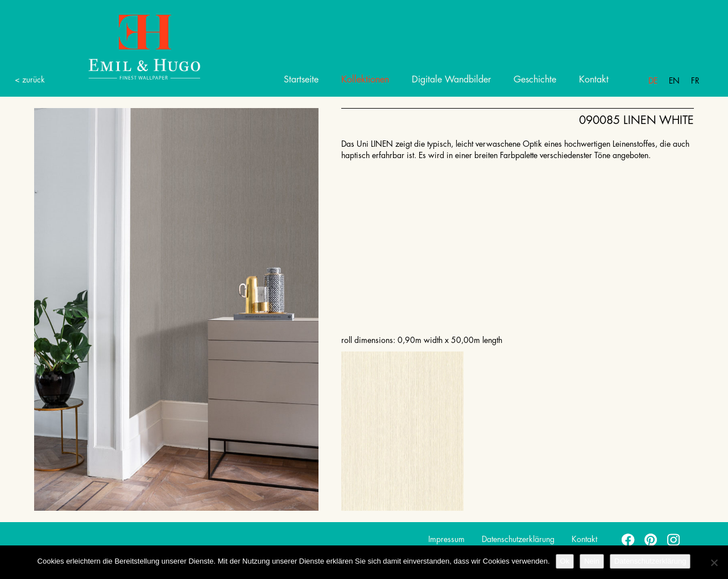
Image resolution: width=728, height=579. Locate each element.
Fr (695, 81)
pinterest (651, 539)
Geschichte (535, 80)
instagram (674, 539)
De (653, 81)
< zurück (30, 80)
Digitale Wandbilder (451, 80)
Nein (592, 561)
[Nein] (714, 563)
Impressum (446, 539)
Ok (565, 561)
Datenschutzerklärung (518, 539)
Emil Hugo (131, 46)
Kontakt (594, 80)
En (674, 81)
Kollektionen (365, 80)
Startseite (301, 80)
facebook (628, 539)
